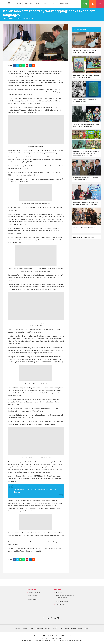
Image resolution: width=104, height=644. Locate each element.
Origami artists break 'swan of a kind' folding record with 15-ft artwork (85, 52)
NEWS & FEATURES (35, 4)
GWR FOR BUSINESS (65, 4)
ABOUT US (53, 4)
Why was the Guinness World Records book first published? (85, 101)
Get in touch (60, 593)
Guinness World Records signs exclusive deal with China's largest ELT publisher (86, 203)
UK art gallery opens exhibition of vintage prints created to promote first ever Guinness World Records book (86, 153)
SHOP (26, 4)
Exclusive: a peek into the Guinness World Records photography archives (86, 125)
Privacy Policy (33, 599)
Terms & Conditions (34, 593)
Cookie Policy (33, 596)
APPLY (19, 4)
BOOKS (46, 4)
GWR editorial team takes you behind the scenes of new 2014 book (86, 179)
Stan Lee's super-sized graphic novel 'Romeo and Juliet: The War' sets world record (85, 229)
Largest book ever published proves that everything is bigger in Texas (86, 76)
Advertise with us (63, 601)
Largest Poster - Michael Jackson (84, 237)
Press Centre (60, 604)
